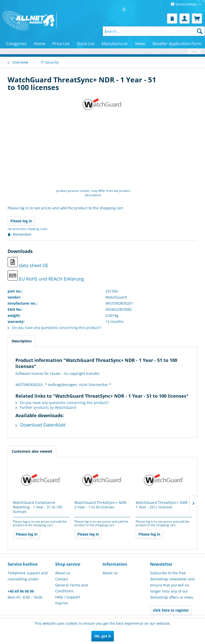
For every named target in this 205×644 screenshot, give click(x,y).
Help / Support (68, 597)
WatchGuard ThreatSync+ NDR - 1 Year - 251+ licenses (163, 505)
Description (22, 341)
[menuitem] (172, 19)
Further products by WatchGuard (46, 407)
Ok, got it (103, 636)
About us (63, 573)
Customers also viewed (32, 451)
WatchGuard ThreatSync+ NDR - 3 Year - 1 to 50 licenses (101, 505)
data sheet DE (28, 263)
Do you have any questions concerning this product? (54, 328)
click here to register (171, 610)
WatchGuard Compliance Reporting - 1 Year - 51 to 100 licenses (38, 507)
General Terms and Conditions (71, 588)
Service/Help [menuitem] (184, 4)
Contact (62, 579)
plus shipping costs (34, 229)
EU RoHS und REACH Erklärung (46, 276)
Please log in (21, 221)
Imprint (61, 603)
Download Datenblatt (40, 425)
